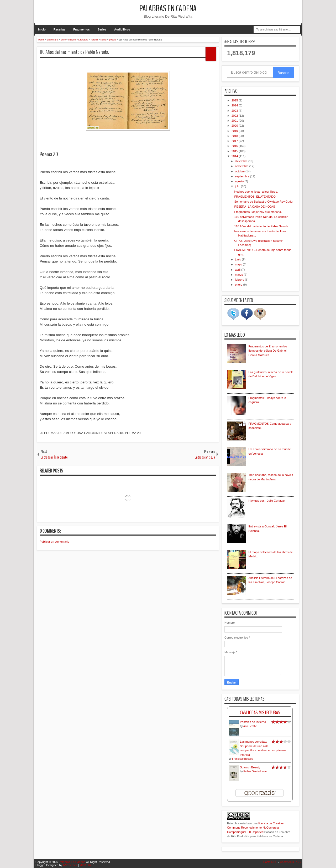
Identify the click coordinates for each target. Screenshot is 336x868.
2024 (235, 105)
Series (102, 29)
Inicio (42, 29)
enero (239, 285)
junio (238, 259)
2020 (235, 126)
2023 (235, 111)
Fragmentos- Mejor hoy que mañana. (258, 212)
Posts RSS (270, 862)
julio (238, 186)
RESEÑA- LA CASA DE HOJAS (254, 207)
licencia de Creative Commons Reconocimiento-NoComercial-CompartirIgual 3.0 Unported (255, 828)
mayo (239, 264)
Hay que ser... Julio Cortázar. (267, 501)
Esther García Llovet (255, 771)
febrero (240, 280)
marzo (239, 275)
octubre (240, 171)
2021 (235, 121)
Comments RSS (290, 862)
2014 (235, 156)
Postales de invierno (253, 722)
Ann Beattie (250, 726)
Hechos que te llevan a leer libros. (256, 192)
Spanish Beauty (250, 767)
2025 (235, 100)
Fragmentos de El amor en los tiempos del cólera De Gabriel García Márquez (268, 351)
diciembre (242, 161)
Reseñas (59, 29)
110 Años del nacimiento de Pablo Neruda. (74, 52)
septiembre (242, 176)
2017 (235, 141)
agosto (240, 181)
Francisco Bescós (242, 759)
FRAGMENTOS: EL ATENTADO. (255, 197)
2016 (235, 146)
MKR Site (86, 865)
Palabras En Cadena (168, 9)
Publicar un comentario (54, 542)
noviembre (242, 166)
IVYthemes (70, 865)
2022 (235, 116)
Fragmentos (82, 29)
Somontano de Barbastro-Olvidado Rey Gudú (263, 202)
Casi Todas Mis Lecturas (260, 713)
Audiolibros (122, 29)
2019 (235, 131)
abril (238, 270)
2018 (235, 136)
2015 (235, 151)
